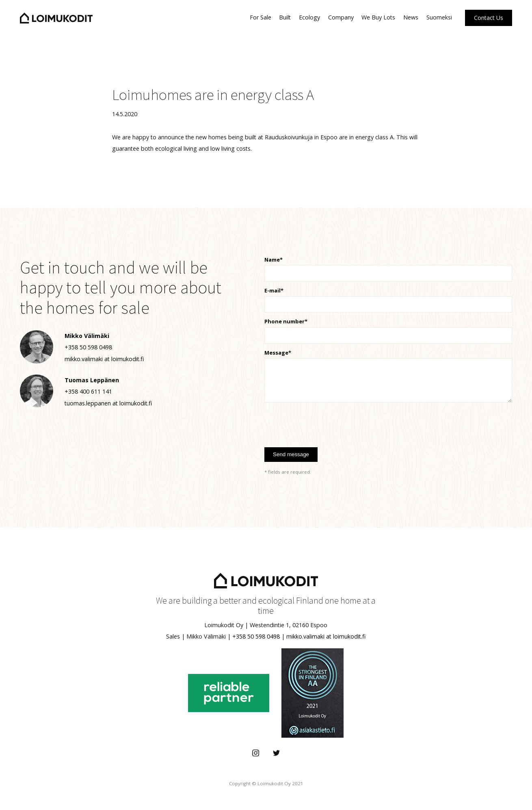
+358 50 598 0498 (256, 636)
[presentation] (326, 422)
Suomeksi (439, 17)
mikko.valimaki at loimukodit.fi (326, 636)
